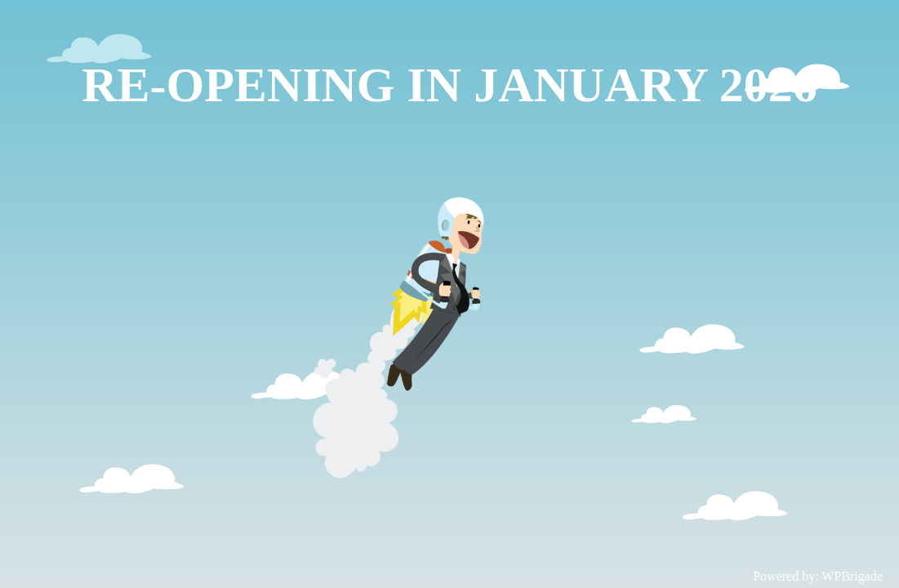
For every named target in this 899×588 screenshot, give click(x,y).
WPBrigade (852, 576)
